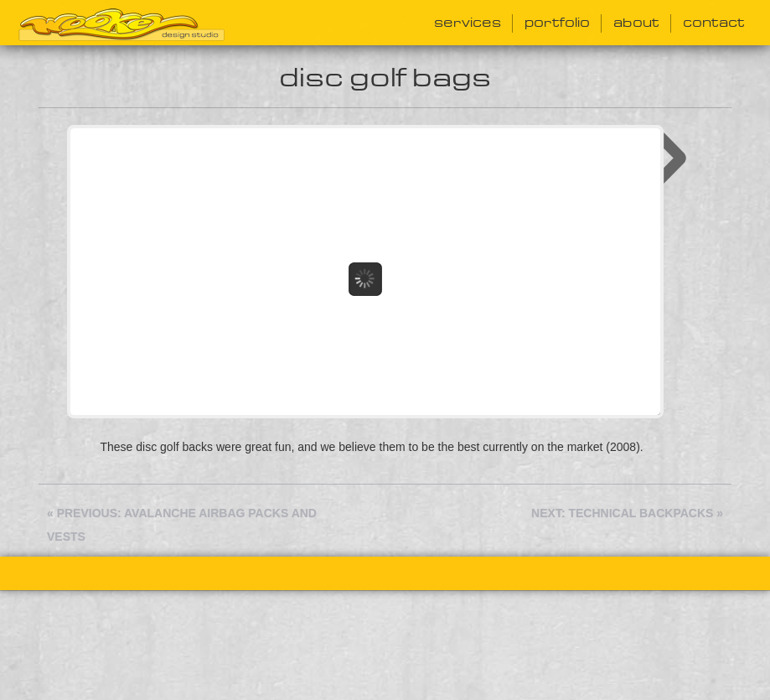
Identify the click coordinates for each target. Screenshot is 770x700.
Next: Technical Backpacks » (627, 521)
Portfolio (557, 23)
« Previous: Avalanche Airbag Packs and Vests (182, 533)
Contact (714, 23)
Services (468, 23)
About (636, 23)
